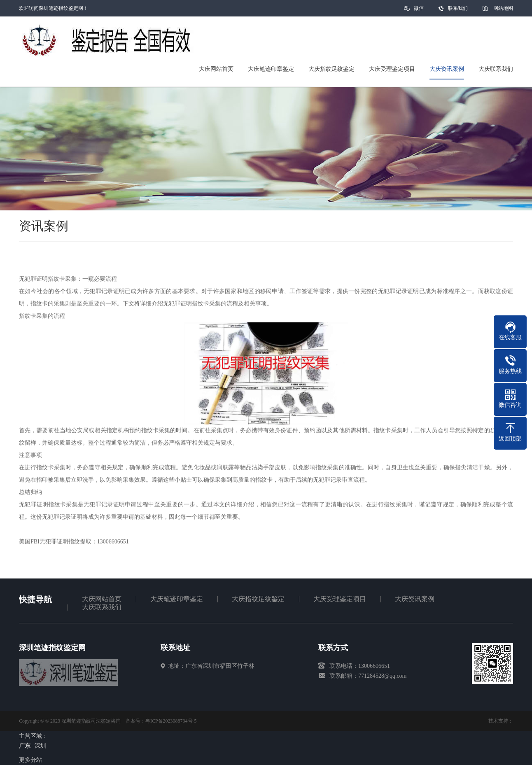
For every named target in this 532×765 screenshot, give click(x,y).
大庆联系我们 (102, 607)
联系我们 (458, 8)
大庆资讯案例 (415, 599)
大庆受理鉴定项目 (340, 599)
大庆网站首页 (102, 599)
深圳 (40, 746)
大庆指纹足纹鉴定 (258, 599)
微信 (419, 11)
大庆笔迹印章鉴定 (177, 599)
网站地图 (503, 8)
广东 (25, 746)
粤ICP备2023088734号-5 (171, 721)
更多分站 (30, 760)
